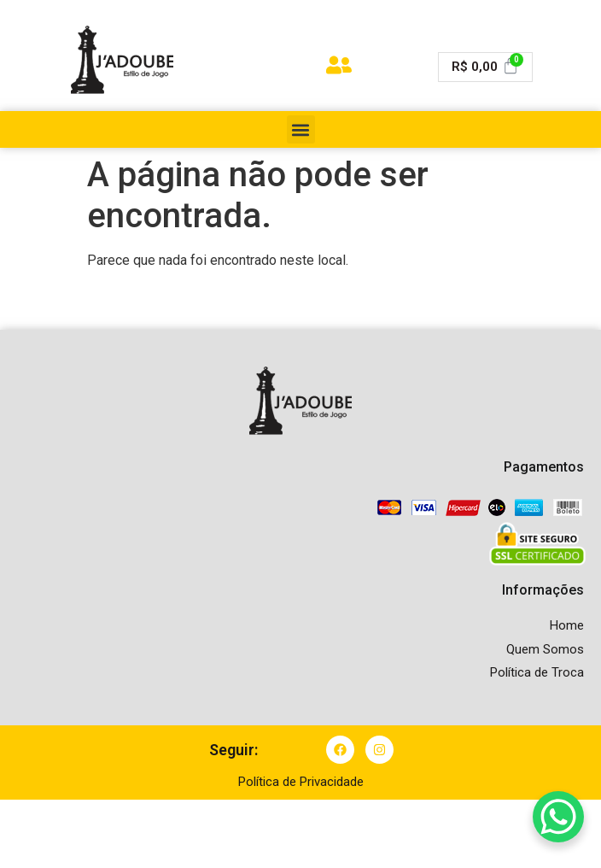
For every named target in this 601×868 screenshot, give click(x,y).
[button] (301, 129)
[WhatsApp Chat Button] (558, 817)
